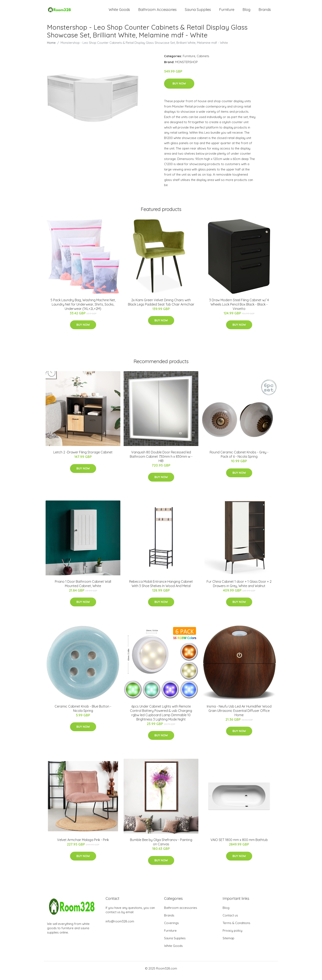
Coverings (171, 927)
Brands (265, 12)
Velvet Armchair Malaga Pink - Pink (83, 844)
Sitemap (228, 943)
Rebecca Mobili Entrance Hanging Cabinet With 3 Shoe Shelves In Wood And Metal (161, 588)
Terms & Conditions (236, 927)
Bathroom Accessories (157, 12)
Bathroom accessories (181, 912)
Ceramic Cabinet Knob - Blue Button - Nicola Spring (83, 713)
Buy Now (179, 88)
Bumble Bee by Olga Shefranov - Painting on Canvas (161, 847)
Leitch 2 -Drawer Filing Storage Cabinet (83, 457)
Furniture (227, 12)
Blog (246, 12)
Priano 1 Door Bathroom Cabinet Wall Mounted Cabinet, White (83, 588)
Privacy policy (232, 935)
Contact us (230, 920)
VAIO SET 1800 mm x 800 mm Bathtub (239, 844)
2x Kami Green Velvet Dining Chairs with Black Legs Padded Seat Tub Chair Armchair (161, 307)
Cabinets (203, 61)
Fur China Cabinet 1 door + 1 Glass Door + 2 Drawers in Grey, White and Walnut (239, 588)
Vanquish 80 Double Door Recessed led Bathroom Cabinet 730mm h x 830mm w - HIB (161, 461)
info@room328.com (120, 926)
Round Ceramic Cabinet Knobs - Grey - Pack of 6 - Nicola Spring (239, 459)
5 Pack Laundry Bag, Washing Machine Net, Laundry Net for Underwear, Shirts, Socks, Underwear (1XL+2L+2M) (83, 309)
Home (51, 47)
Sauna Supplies (198, 12)
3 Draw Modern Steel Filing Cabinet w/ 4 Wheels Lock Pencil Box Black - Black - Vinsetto (239, 309)
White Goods (119, 12)
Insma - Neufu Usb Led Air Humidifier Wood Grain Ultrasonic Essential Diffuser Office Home (239, 715)
